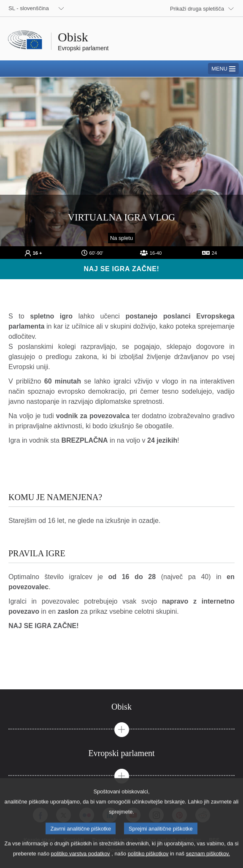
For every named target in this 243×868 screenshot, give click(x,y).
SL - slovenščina (29, 8)
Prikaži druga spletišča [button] (197, 9)
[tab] (121, 707)
